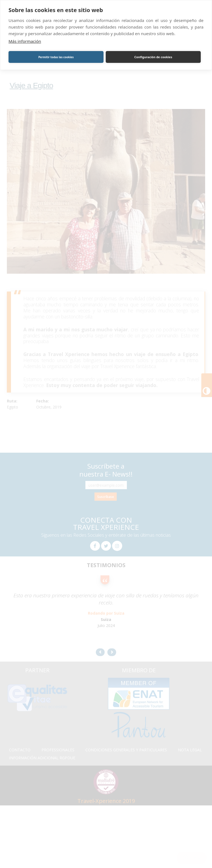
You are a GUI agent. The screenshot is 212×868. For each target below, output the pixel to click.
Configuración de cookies (153, 57)
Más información (25, 41)
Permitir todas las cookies (56, 57)
